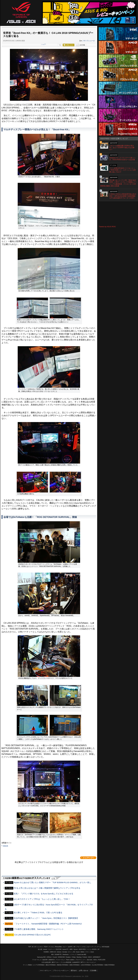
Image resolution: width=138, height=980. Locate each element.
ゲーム (99, 947)
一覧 (59, 45)
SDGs (95, 960)
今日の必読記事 (46, 962)
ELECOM (59, 949)
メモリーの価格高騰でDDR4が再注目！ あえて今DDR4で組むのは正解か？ (122, 148)
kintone (59, 952)
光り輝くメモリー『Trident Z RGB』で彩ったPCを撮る (38, 913)
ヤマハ (87, 952)
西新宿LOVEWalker (63, 965)
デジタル (51, 947)
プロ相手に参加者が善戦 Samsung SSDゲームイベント (39, 929)
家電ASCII (52, 960)
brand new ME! (82, 955)
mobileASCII (76, 962)
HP (99, 949)
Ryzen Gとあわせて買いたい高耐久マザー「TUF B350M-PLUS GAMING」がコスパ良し (53, 882)
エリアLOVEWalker (39, 965)
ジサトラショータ (88, 41)
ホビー (65, 947)
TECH (46, 947)
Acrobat (65, 952)
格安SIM (45, 960)
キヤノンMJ (71, 952)
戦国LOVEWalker (110, 965)
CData (74, 957)
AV (74, 947)
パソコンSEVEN (92, 949)
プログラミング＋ (81, 960)
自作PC (70, 947)
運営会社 (74, 971)
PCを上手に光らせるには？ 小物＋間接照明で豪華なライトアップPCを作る (47, 888)
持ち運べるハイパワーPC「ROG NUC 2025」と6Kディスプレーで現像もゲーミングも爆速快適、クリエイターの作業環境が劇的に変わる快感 (118, 183)
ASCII (30, 21)
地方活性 (90, 960)
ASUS (6, 846)
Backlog (79, 957)
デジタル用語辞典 (66, 962)
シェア (44, 44)
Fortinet (85, 957)
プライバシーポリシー (61, 971)
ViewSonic (66, 955)
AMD (71, 949)
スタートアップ (91, 947)
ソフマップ (73, 955)
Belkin (83, 952)
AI (33, 947)
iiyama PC (66, 949)
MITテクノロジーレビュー (88, 962)
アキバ (78, 947)
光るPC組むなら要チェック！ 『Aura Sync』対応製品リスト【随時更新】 (46, 918)
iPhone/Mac (58, 947)
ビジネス (40, 947)
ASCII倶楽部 (106, 947)
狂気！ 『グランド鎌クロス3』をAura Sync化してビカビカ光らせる (44, 894)
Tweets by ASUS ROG (107, 227)
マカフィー (51, 949)
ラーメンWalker (28, 965)
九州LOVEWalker (86, 965)
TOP (30, 947)
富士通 (40, 949)
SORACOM (61, 957)
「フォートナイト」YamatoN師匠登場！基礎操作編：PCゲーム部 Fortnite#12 (48, 924)
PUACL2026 (102, 960)
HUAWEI (46, 952)
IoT (35, 947)
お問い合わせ (84, 971)
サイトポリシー (46, 971)
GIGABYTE (58, 955)
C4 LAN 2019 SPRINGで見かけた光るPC (33, 935)
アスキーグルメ (60, 960)
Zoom (92, 952)
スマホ (84, 947)
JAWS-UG (53, 952)
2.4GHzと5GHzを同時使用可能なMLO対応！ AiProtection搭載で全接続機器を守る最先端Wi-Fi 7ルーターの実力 (123, 196)
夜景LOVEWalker (75, 965)
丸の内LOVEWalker (98, 965)
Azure (78, 952)
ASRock (49, 957)
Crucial (55, 957)
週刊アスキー (56, 962)
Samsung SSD (41, 957)
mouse (45, 949)
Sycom (76, 949)
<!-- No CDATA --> (118, 213)
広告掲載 (93, 971)
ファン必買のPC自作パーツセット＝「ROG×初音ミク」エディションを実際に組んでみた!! (123, 170)
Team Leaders (70, 960)
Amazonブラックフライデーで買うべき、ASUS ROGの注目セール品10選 (122, 159)
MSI (52, 955)
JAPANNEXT (97, 957)
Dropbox (68, 957)
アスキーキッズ (37, 960)
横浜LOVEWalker (51, 965)
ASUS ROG (21, 12)
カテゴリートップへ (88, 858)
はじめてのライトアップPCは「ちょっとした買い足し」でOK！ (42, 899)
